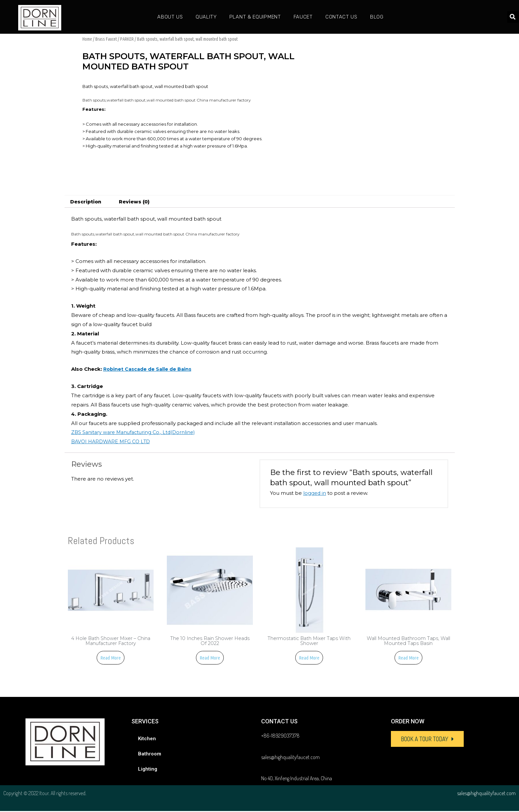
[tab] (87, 202)
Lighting (148, 770)
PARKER (127, 39)
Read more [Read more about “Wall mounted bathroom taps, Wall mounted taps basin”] (408, 659)
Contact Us (341, 17)
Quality (206, 17)
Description (87, 202)
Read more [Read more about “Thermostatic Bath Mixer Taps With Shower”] (309, 659)
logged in (315, 493)
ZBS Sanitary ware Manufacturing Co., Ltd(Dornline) (136, 432)
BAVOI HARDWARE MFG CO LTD (113, 442)
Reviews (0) (138, 202)
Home (87, 39)
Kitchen (147, 740)
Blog (377, 17)
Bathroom (150, 755)
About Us (170, 17)
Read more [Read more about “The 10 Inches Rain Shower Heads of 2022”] (210, 659)
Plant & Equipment (255, 17)
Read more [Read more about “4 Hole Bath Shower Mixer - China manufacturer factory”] (111, 659)
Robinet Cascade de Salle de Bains (149, 369)
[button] (427, 740)
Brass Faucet (106, 39)
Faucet (303, 17)
